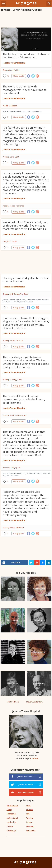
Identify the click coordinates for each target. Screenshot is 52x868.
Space (18, 468)
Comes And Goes (21, 294)
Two (5, 241)
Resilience (20, 206)
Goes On (20, 341)
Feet (12, 468)
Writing (6, 157)
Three (14, 241)
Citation (34, 758)
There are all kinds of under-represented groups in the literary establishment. (24, 399)
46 (8, 76)
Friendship (11, 814)
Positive (10, 826)
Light (17, 157)
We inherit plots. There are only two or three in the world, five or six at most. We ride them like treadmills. (25, 226)
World (5, 106)
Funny (9, 810)
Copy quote (19, 76)
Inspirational (12, 805)
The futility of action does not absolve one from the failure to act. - (26, 56)
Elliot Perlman (13, 702)
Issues (12, 341)
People (6, 206)
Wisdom (30, 818)
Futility (16, 70)
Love (28, 805)
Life (28, 814)
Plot (9, 241)
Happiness (31, 830)
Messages (13, 106)
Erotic (12, 528)
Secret (12, 206)
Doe (4, 70)
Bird (11, 294)
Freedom (30, 826)
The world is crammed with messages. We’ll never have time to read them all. (25, 90)
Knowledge (11, 830)
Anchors (6, 468)
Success (30, 810)
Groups (6, 415)
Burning (13, 380)
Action (10, 70)
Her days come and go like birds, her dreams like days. (26, 280)
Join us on (26, 777)
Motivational (12, 818)
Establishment (21, 415)
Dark (12, 157)
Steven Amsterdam (34, 702)
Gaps (20, 380)
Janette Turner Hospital (14, 63)
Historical (20, 528)
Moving (6, 528)
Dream (6, 294)
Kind (12, 415)
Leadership (11, 822)
